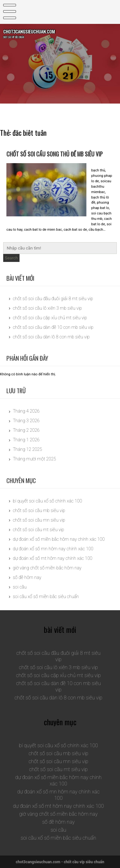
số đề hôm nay (27, 577)
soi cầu (20, 587)
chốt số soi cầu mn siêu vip (39, 520)
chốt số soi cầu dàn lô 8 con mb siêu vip (51, 337)
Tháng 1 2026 (26, 440)
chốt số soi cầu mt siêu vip (38, 530)
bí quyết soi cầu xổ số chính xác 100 (47, 501)
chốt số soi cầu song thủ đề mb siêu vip (56, 154)
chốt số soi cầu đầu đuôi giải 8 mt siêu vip (53, 299)
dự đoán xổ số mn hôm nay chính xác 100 (53, 549)
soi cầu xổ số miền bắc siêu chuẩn (46, 597)
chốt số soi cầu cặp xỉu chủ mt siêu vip (50, 318)
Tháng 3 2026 (26, 421)
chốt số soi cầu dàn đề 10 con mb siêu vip (53, 327)
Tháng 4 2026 (26, 411)
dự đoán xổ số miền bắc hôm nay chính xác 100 (59, 539)
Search (11, 258)
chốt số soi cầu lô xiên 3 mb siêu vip (47, 308)
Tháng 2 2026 (26, 430)
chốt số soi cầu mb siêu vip (39, 510)
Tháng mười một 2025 (34, 459)
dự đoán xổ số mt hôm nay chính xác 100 (52, 558)
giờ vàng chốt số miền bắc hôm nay (47, 568)
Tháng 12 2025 (27, 449)
